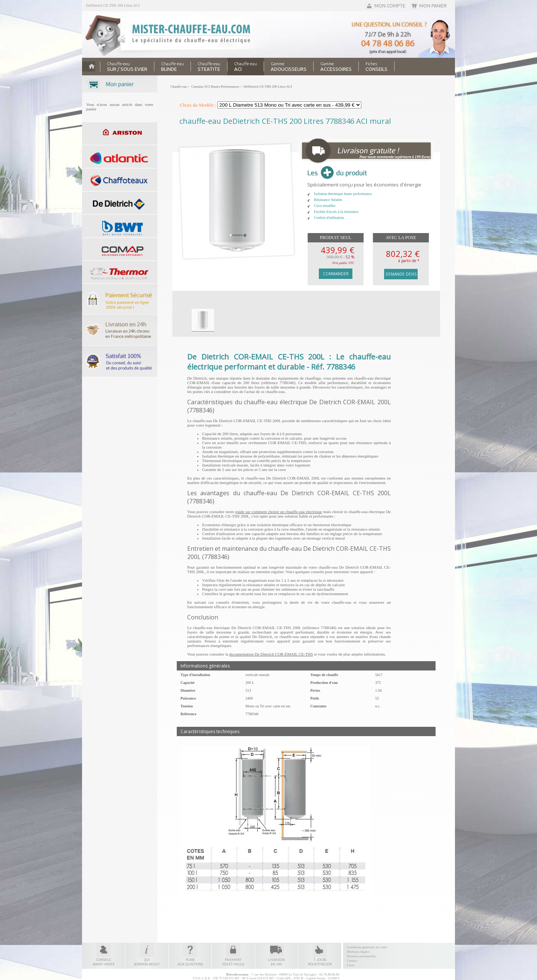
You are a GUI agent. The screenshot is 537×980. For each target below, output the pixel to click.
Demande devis (401, 274)
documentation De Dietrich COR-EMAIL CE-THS (271, 654)
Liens (351, 965)
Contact (352, 961)
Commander (336, 274)
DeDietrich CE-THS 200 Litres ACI (113, 5)
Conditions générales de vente (367, 947)
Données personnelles (362, 956)
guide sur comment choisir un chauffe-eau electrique (279, 512)
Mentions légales (358, 952)
